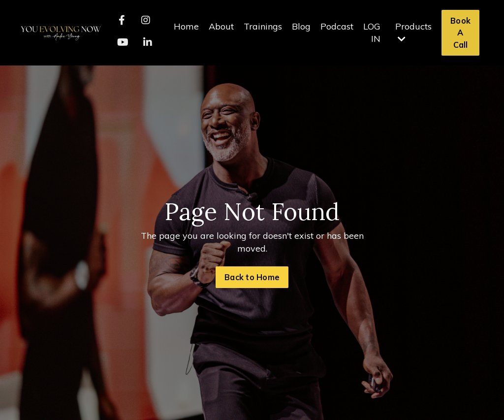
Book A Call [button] (460, 33)
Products (413, 32)
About (221, 26)
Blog (301, 26)
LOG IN (372, 32)
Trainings (263, 26)
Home (186, 26)
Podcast (337, 26)
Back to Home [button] (252, 277)
